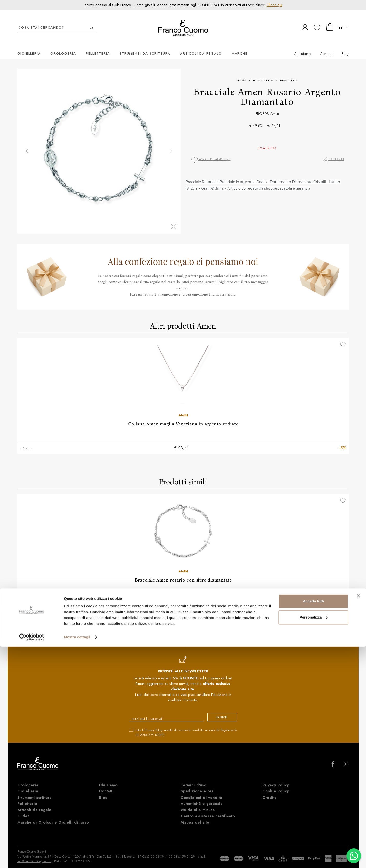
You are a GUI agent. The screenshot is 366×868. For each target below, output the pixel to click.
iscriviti (218, 711)
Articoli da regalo (201, 46)
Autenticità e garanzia (202, 797)
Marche (240, 46)
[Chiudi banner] (358, 817)
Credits (269, 791)
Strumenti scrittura (35, 791)
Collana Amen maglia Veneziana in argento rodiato (183, 416)
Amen (275, 106)
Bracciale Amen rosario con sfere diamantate (183, 573)
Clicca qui (274, 5)
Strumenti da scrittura (145, 46)
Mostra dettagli (77, 858)
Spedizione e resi (198, 785)
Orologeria (63, 46)
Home (242, 73)
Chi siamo (302, 46)
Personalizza (314, 838)
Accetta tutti (313, 823)
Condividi (333, 152)
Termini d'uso (193, 779)
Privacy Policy (154, 724)
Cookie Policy (276, 785)
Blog (345, 46)
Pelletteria (98, 46)
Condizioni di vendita (201, 791)
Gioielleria (29, 46)
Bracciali (289, 73)
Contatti (326, 46)
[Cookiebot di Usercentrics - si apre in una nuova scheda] (32, 858)
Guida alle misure (198, 804)
